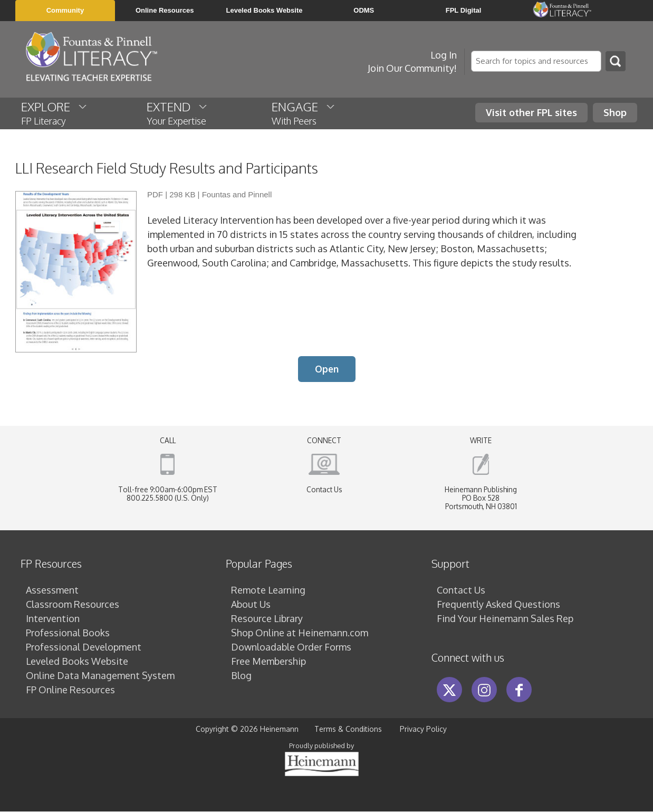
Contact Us (324, 490)
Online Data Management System (100, 676)
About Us (251, 605)
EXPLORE (55, 113)
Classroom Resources (73, 605)
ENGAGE (304, 113)
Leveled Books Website (77, 662)
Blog (241, 676)
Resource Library (267, 619)
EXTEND (177, 113)
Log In (444, 55)
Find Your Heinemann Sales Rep (505, 619)
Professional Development (84, 647)
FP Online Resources (70, 690)
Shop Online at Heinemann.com (300, 633)
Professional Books (68, 633)
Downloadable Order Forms (291, 647)
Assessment (52, 590)
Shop (615, 112)
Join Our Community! (412, 68)
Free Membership (268, 662)
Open (327, 369)
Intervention (53, 619)
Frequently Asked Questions (498, 605)
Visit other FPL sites (531, 112)
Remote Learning (268, 590)
